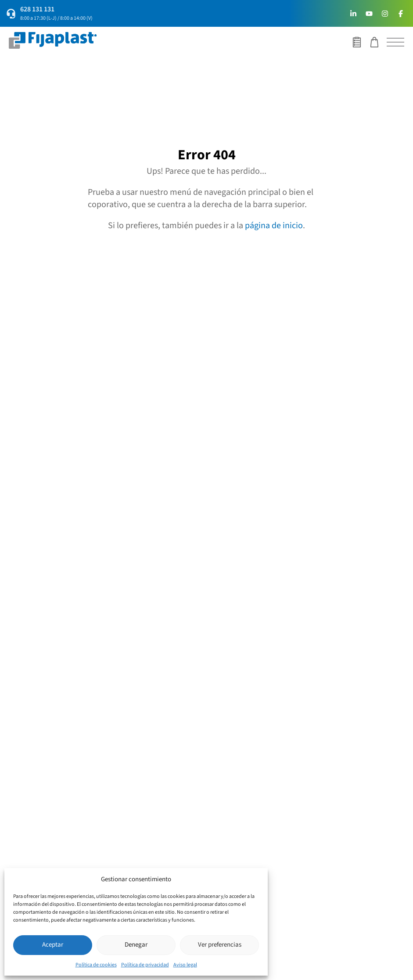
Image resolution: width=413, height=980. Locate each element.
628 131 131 (37, 9)
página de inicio (274, 226)
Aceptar (53, 945)
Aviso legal (185, 965)
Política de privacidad (145, 965)
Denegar (136, 945)
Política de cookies (96, 965)
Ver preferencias (220, 945)
